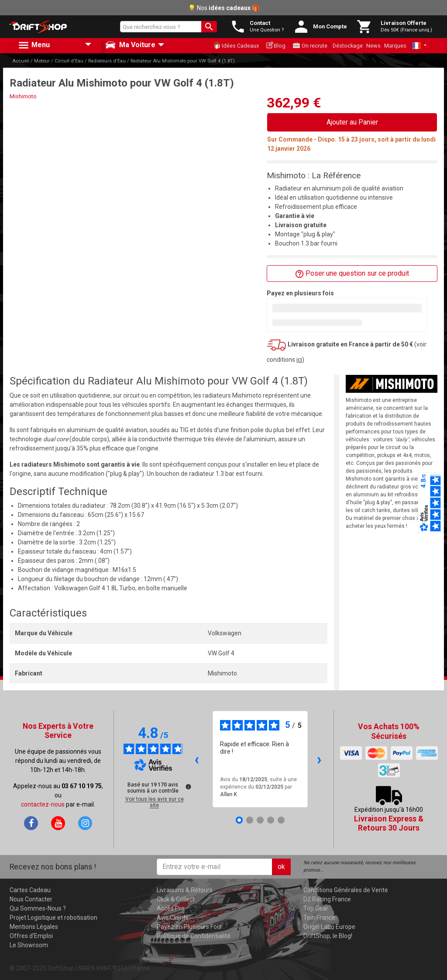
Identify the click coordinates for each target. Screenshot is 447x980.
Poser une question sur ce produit (352, 274)
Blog (276, 45)
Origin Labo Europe (329, 927)
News (373, 46)
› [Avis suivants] (319, 759)
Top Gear (316, 908)
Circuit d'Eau (69, 61)
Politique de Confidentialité (194, 936)
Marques (395, 46)
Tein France (319, 918)
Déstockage (348, 46)
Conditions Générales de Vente (346, 890)
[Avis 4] (271, 820)
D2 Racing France (327, 899)
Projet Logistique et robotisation (53, 918)
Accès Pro (171, 908)
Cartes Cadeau (30, 890)
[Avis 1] (239, 820)
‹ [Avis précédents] (197, 759)
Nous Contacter (31, 899)
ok (281, 867)
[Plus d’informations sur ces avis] (188, 786)
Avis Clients (173, 918)
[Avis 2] (250, 820)
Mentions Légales (34, 927)
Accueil (21, 61)
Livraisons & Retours (185, 890)
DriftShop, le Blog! (328, 936)
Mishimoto (23, 96)
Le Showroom (29, 945)
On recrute (310, 45)
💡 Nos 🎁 (224, 8)
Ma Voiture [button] (130, 45)
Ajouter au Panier (352, 122)
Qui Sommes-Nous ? (38, 908)
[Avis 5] (281, 820)
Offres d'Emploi (31, 936)
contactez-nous (43, 804)
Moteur (42, 61)
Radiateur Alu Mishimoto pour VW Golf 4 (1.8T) (183, 61)
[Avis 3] (260, 820)
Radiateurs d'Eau (107, 61)
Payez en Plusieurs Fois (189, 927)
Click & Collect (176, 899)
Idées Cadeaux (236, 45)
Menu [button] (34, 45)
